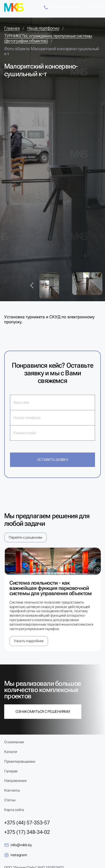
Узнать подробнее (29, 641)
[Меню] (96, 7)
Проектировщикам (20, 761)
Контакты (12, 790)
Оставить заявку (53, 460)
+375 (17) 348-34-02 (27, 832)
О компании (14, 742)
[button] (32, 285)
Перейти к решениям (25, 537)
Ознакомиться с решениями (43, 711)
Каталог (11, 752)
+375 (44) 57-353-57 (63, 7)
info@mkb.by (18, 845)
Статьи (10, 800)
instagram (15, 855)
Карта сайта (14, 810)
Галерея (11, 771)
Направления (15, 781)
